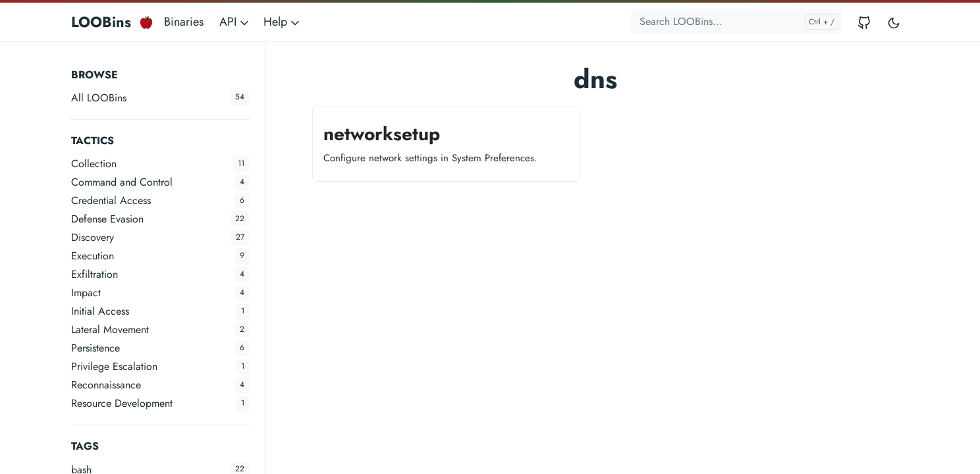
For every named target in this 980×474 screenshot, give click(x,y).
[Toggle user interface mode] (894, 22)
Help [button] (283, 22)
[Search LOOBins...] (736, 22)
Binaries (184, 22)
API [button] (235, 22)
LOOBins (101, 22)
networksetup (382, 134)
